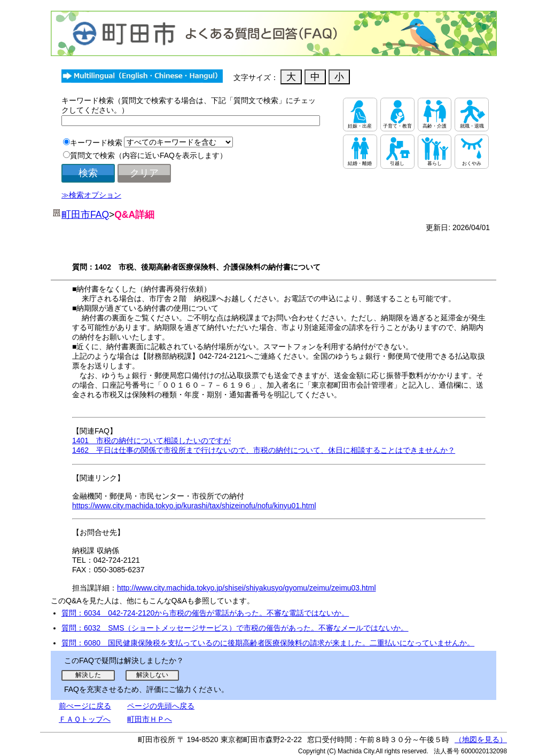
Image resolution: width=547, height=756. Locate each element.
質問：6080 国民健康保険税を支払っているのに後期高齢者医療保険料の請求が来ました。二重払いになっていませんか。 (268, 643)
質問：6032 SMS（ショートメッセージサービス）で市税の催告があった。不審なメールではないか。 (235, 628)
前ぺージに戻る (85, 706)
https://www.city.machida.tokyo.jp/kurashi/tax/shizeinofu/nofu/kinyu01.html (194, 506)
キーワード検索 (96, 143)
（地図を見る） (481, 739)
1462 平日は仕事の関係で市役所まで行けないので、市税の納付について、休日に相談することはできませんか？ (264, 450)
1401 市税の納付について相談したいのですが (151, 440)
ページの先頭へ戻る (161, 706)
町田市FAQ (85, 215)
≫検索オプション (91, 195)
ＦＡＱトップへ (85, 719)
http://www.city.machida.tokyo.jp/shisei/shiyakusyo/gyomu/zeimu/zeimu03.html (247, 588)
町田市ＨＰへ (150, 719)
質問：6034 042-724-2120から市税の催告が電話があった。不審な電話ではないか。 (205, 613)
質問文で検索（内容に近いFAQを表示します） (149, 155)
